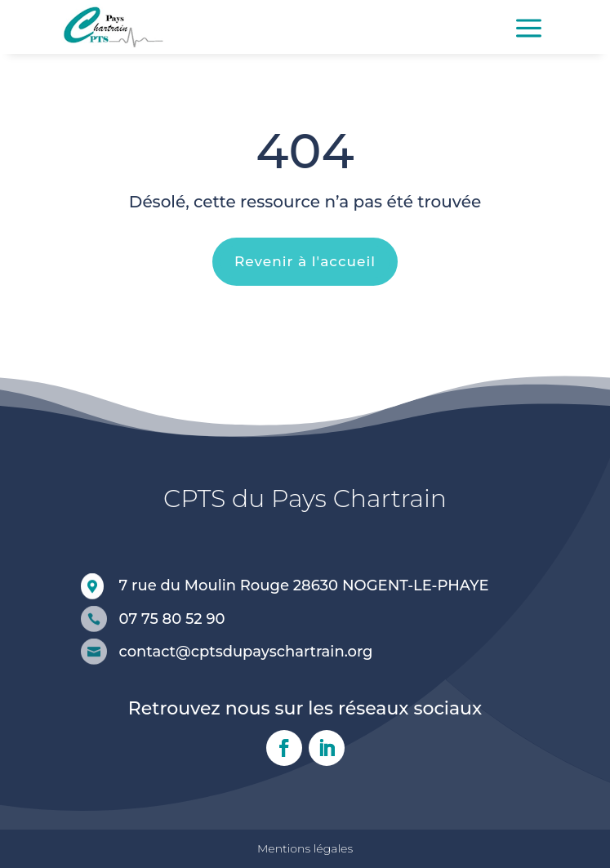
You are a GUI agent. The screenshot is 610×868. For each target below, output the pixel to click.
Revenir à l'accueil (305, 261)
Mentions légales (305, 848)
